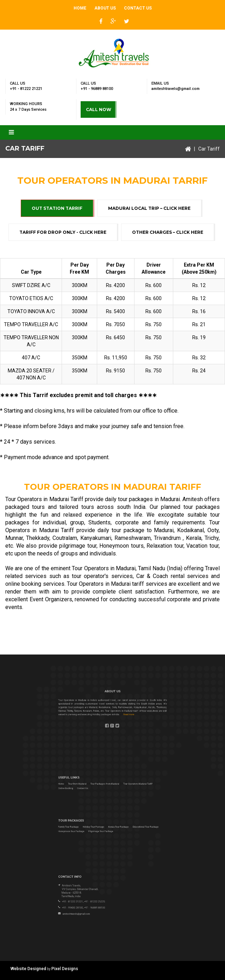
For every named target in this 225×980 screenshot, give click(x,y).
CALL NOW (99, 109)
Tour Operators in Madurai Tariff (44, 499)
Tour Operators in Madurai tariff (105, 584)
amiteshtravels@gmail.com (176, 89)
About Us (105, 8)
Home (80, 8)
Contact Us (138, 8)
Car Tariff (209, 149)
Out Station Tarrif (57, 208)
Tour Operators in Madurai (104, 568)
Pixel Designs (65, 969)
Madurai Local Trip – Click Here (149, 208)
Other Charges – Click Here (168, 232)
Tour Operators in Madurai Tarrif (112, 181)
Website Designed (28, 969)
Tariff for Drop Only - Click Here (63, 232)
